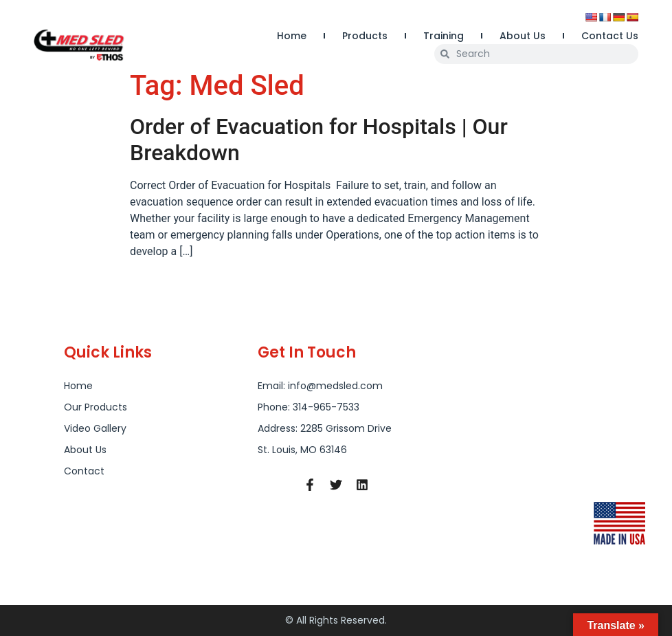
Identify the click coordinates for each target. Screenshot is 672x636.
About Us (523, 36)
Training (444, 36)
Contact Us (610, 36)
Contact (84, 471)
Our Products (96, 407)
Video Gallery (95, 428)
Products (365, 36)
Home (292, 36)
